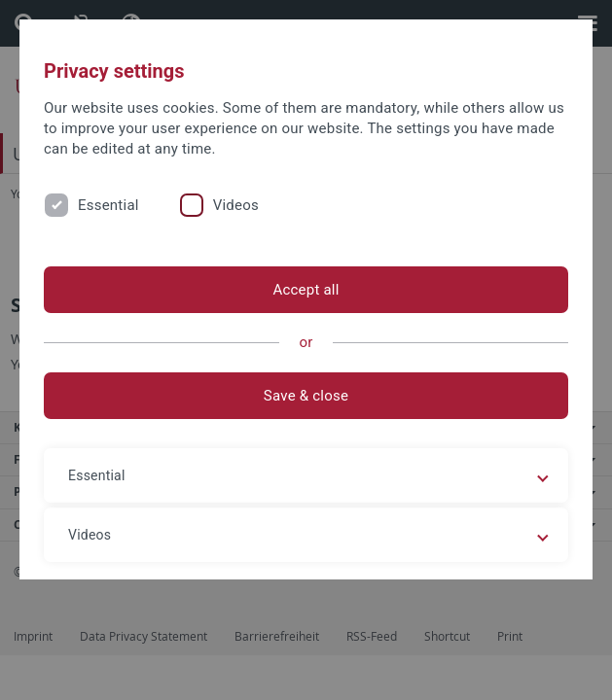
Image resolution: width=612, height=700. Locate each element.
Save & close (306, 396)
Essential (108, 205)
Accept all (306, 290)
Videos (236, 205)
